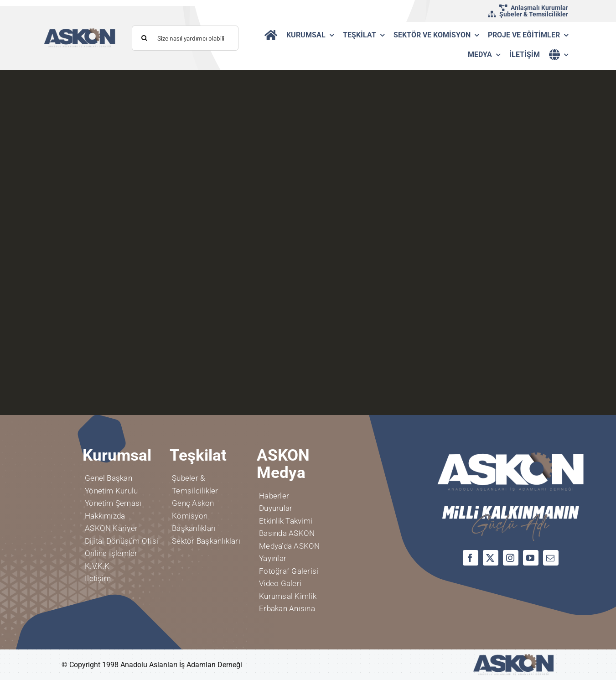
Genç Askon (193, 503)
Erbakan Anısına (287, 608)
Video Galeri (280, 583)
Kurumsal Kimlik (288, 596)
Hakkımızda (105, 516)
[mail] (551, 558)
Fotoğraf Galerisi (289, 571)
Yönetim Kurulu (111, 491)
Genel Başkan (109, 478)
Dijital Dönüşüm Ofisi (122, 541)
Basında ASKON (287, 533)
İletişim (98, 578)
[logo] (80, 31)
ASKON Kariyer (111, 528)
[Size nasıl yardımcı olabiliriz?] (185, 38)
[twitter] (491, 558)
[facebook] (471, 558)
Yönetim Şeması (113, 503)
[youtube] (531, 558)
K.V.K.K (97, 566)
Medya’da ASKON (289, 546)
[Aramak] (144, 38)
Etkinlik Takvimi (286, 521)
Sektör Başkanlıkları (206, 541)
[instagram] (511, 558)
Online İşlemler (111, 553)
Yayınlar (273, 558)
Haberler (274, 496)
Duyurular (276, 508)
